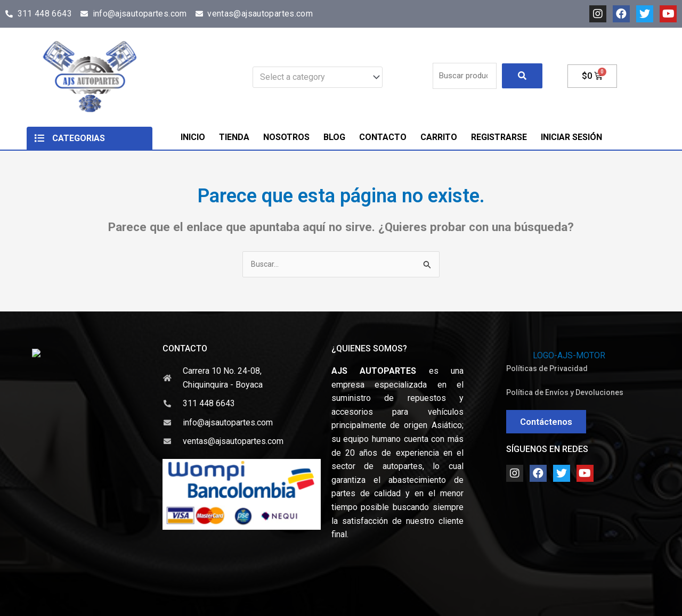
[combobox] (318, 77)
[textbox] (312, 77)
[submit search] (522, 76)
